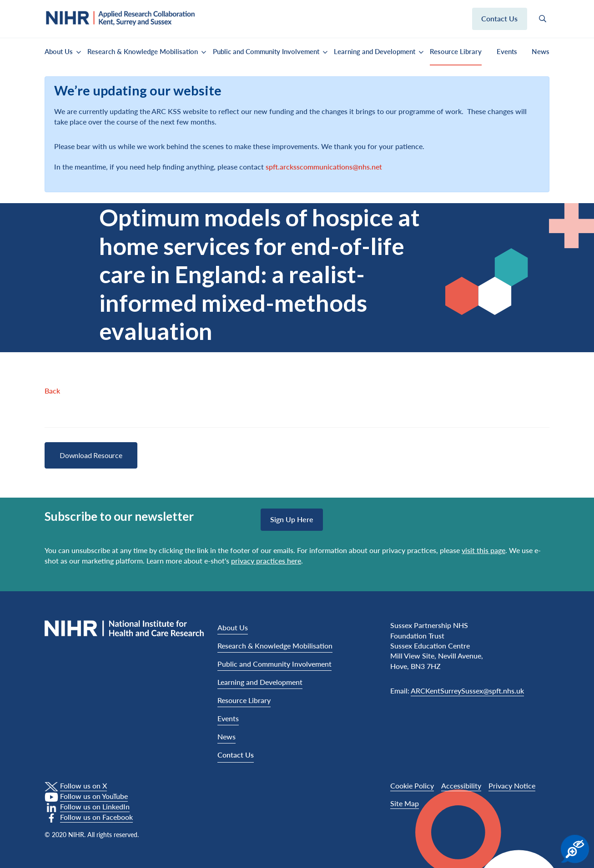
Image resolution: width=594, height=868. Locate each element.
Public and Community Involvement (266, 51)
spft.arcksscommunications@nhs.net (324, 167)
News (541, 51)
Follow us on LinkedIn (95, 806)
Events (507, 51)
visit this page (483, 550)
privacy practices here (266, 561)
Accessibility (461, 786)
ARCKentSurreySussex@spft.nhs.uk (467, 691)
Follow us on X (83, 786)
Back (52, 391)
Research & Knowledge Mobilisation (143, 51)
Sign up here (292, 519)
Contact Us (236, 755)
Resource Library (456, 51)
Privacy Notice (512, 786)
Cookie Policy (412, 786)
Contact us (499, 18)
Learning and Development (375, 51)
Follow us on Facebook (96, 817)
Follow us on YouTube (94, 796)
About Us (59, 51)
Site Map (405, 803)
